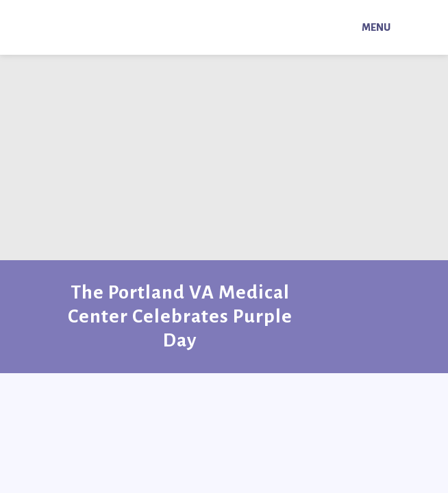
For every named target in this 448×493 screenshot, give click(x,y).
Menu (376, 27)
